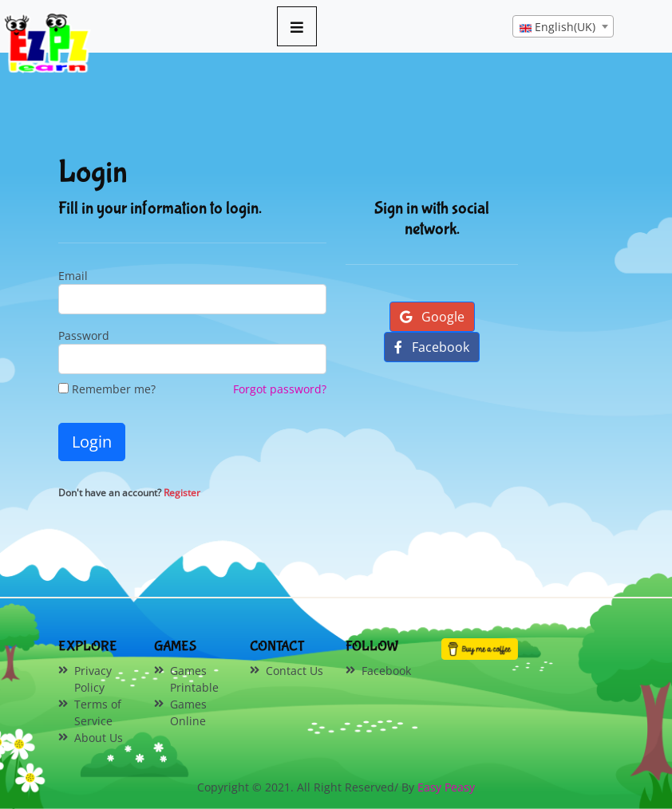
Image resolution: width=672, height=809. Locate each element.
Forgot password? (280, 389)
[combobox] (563, 26)
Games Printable (194, 679)
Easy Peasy (446, 787)
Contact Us (294, 671)
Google (432, 317)
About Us (99, 738)
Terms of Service (98, 712)
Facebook (432, 347)
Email (73, 276)
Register (182, 493)
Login (92, 442)
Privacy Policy (93, 679)
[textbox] (563, 27)
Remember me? (107, 389)
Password (84, 335)
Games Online (188, 712)
